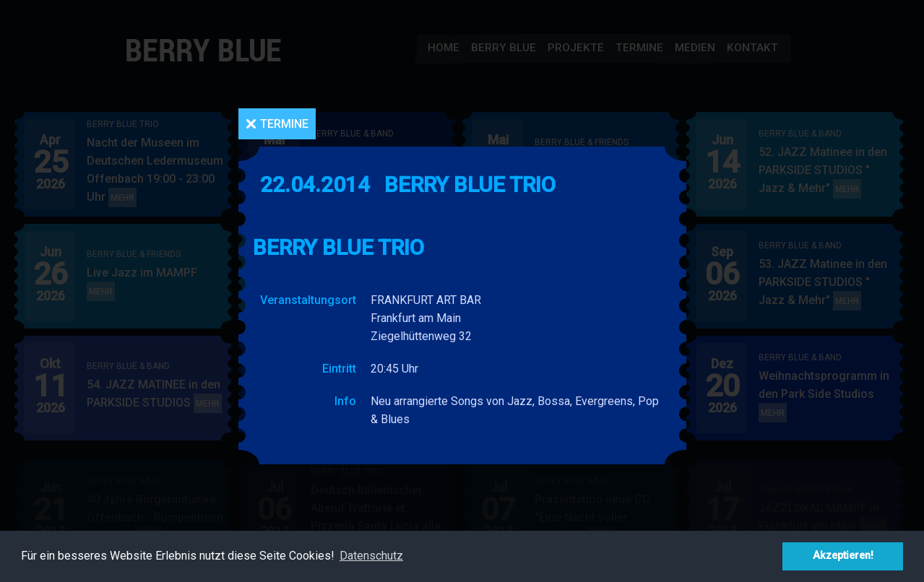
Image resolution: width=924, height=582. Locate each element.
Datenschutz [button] (371, 556)
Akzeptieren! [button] (843, 556)
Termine (284, 124)
